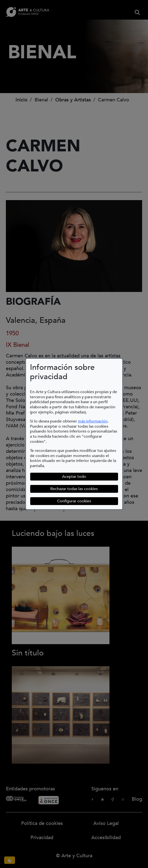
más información (93, 421)
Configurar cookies (74, 501)
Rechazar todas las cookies (74, 489)
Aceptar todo (74, 477)
